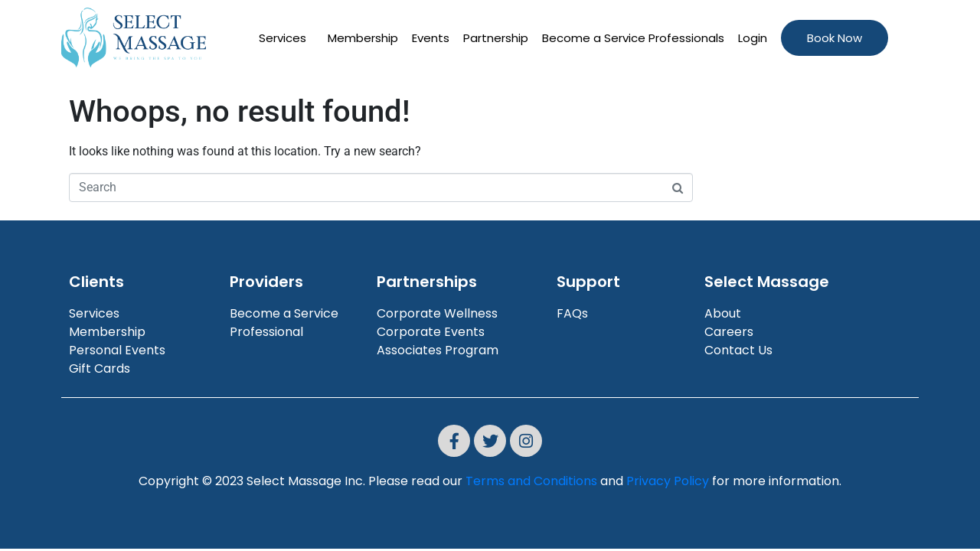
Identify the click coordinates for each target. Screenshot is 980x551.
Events (431, 38)
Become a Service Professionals (633, 38)
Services (283, 38)
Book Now (835, 38)
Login (753, 38)
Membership (363, 38)
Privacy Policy (668, 481)
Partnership (496, 38)
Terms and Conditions (531, 481)
